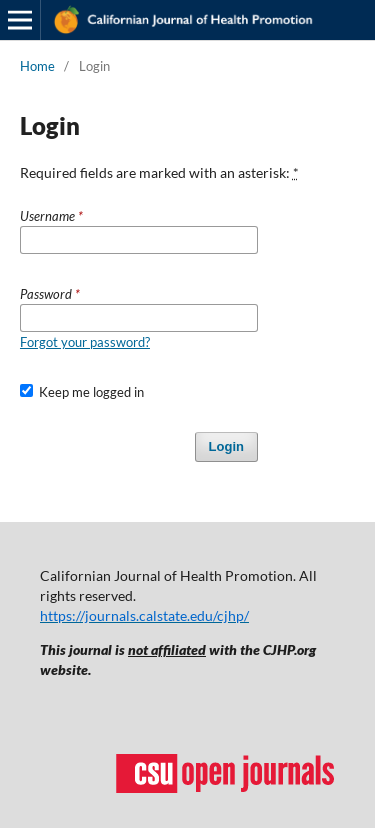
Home (37, 66)
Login (226, 446)
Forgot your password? (85, 342)
